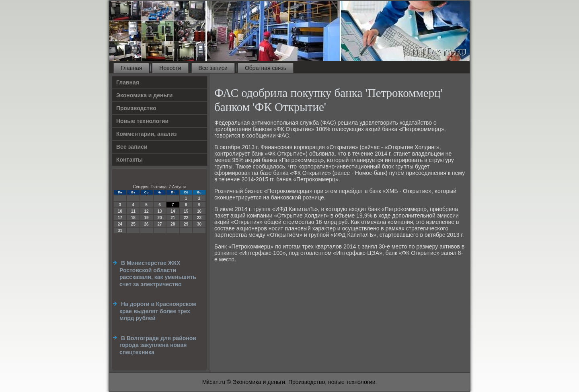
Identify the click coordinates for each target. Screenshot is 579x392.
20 (159, 218)
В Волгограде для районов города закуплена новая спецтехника (158, 345)
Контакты (129, 160)
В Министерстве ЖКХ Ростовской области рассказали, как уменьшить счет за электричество (158, 274)
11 (133, 211)
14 (173, 211)
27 (159, 224)
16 (199, 211)
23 (199, 218)
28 (173, 224)
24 (120, 224)
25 (133, 224)
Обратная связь (266, 68)
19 (147, 218)
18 (133, 218)
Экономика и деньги (144, 95)
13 (159, 211)
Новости (170, 68)
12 (147, 211)
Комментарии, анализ (147, 134)
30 (199, 224)
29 (186, 224)
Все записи (213, 68)
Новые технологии (142, 121)
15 (186, 211)
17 (120, 218)
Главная (131, 68)
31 (120, 231)
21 (173, 218)
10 (120, 211)
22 (186, 218)
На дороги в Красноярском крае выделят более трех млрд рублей (158, 311)
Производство (136, 108)
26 (147, 224)
